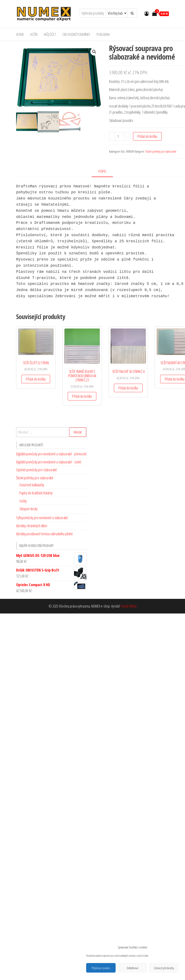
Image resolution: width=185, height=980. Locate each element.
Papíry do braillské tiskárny (36, 493)
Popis (102, 171)
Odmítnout (132, 968)
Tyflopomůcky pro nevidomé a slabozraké (42, 517)
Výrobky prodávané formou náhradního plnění (44, 534)
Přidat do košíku (147, 136)
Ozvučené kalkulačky (32, 485)
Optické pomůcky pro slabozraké (36, 470)
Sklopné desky (28, 509)
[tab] (105, 171)
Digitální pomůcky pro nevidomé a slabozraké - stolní (49, 461)
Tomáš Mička (128, 606)
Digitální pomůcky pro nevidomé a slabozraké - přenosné (51, 454)
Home (20, 34)
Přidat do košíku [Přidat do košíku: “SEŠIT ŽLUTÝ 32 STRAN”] (36, 379)
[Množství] (120, 136)
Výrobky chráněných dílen (32, 526)
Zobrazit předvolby (164, 968)
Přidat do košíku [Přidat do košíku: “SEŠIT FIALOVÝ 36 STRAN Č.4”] (128, 388)
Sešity (23, 500)
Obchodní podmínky (77, 34)
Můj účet (51, 34)
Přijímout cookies (101, 968)
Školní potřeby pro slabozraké (161, 151)
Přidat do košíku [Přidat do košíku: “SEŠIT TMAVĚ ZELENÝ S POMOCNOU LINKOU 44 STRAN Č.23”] (82, 396)
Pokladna (104, 34)
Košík (34, 34)
